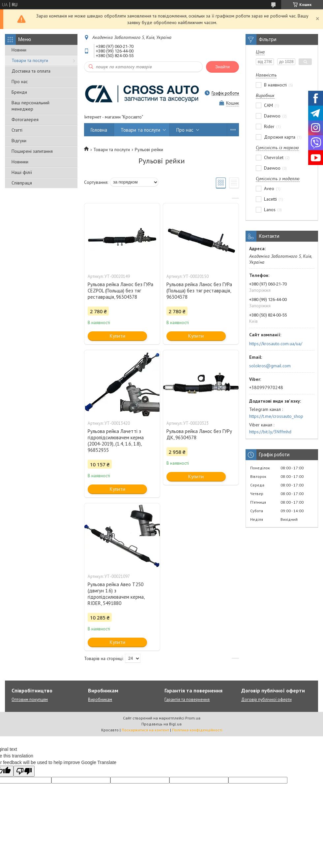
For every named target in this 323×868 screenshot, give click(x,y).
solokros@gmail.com (270, 366)
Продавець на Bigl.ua (161, 724)
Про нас (20, 82)
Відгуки (19, 141)
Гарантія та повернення (187, 700)
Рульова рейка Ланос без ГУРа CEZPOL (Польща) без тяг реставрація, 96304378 (120, 291)
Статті (17, 130)
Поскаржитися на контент (145, 730)
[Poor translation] (24, 771)
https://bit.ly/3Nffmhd (270, 432)
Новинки (20, 162)
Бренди (19, 92)
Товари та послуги (30, 60)
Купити (117, 336)
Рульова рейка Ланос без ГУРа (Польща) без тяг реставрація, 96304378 (199, 291)
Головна (99, 130)
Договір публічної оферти (266, 700)
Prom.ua (193, 718)
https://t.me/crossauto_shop (276, 416)
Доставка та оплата (31, 71)
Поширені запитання (32, 151)
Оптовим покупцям (30, 700)
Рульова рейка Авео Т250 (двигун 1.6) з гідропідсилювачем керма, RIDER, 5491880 (116, 594)
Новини (19, 50)
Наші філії (22, 172)
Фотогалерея (25, 119)
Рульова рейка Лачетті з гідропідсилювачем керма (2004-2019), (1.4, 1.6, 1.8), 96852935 (116, 441)
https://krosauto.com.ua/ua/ (276, 344)
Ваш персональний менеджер (30, 106)
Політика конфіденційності (197, 730)
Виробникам (100, 700)
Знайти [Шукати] (222, 67)
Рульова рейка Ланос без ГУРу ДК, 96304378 (199, 434)
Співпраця (22, 183)
